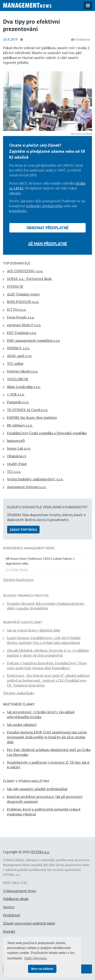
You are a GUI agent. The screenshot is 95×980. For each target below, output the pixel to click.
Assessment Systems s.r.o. (26, 487)
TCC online (15, 364)
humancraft (16, 441)
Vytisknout (81, 39)
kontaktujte (18, 211)
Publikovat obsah (16, 899)
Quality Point (17, 464)
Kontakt (9, 931)
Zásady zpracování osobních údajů (29, 923)
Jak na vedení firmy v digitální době (34, 630)
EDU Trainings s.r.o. (22, 333)
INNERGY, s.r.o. (18, 348)
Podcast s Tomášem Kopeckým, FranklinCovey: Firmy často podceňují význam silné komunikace (47, 666)
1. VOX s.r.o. (16, 394)
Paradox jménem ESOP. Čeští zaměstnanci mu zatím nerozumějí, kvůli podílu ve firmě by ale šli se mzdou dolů (47, 737)
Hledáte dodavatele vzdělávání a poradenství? (47, 507)
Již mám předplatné (48, 244)
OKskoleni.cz (17, 456)
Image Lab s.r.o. (19, 448)
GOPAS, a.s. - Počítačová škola (29, 279)
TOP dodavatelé (17, 263)
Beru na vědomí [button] (42, 969)
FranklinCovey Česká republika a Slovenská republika (47, 433)
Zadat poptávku (23, 530)
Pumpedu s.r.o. (18, 402)
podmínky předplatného (44, 206)
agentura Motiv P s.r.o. (24, 325)
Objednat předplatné (47, 228)
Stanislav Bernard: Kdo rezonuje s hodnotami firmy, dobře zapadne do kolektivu (46, 606)
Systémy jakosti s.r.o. (22, 371)
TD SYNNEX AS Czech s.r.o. (27, 410)
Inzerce (9, 907)
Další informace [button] (36, 958)
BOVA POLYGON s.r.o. (23, 302)
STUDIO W (15, 286)
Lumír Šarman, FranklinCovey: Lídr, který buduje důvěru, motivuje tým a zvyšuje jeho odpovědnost (44, 640)
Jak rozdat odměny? (22, 725)
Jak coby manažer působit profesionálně (37, 789)
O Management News (19, 891)
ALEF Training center (23, 294)
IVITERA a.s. (40, 852)
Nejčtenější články (19, 704)
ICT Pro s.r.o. (17, 310)
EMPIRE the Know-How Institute (32, 418)
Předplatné (12, 915)
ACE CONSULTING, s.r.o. (25, 271)
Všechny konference (18, 580)
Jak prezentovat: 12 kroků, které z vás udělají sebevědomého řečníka (41, 715)
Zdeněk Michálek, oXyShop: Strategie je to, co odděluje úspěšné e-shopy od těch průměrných (48, 653)
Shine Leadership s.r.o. (24, 387)
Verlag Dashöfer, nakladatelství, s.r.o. (35, 479)
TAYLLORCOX (18, 379)
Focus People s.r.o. (21, 317)
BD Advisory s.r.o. (20, 425)
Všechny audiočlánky (19, 693)
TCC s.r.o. (14, 472)
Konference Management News (29, 548)
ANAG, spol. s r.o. (19, 356)
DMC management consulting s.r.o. (34, 341)
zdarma (15, 193)
